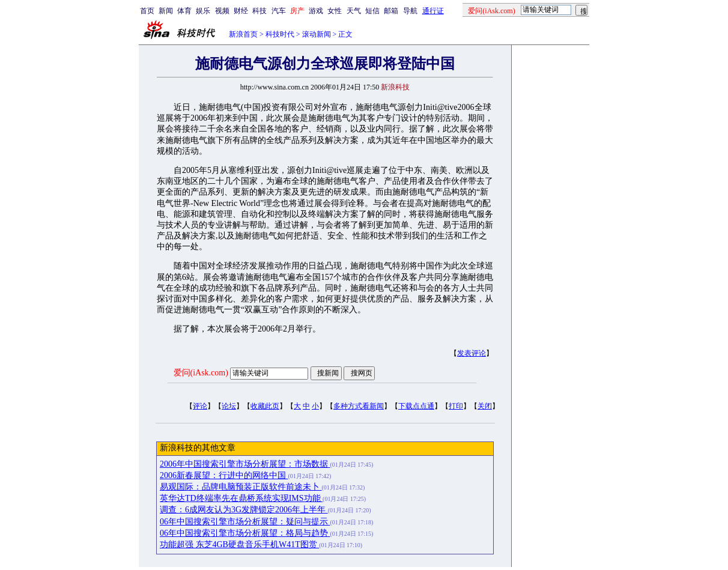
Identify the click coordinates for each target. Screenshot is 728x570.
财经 (241, 11)
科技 (259, 11)
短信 (372, 11)
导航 (410, 11)
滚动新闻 (317, 34)
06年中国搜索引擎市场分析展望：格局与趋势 (245, 533)
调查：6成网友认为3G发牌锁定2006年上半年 (244, 510)
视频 (222, 11)
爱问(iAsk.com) (201, 373)
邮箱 (391, 11)
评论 (200, 406)
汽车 (279, 11)
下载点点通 (416, 406)
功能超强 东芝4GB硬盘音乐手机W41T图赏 (239, 544)
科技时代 (280, 34)
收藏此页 (265, 406)
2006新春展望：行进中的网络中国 (224, 475)
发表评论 (472, 353)
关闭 (485, 406)
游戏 (316, 11)
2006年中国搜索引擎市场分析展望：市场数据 (245, 464)
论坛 (229, 406)
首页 (147, 11)
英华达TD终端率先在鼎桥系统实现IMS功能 (241, 498)
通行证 (433, 11)
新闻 (166, 11)
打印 (456, 406)
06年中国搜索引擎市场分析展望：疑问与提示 (245, 522)
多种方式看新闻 (359, 406)
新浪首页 (243, 34)
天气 (354, 11)
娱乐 (203, 11)
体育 (184, 11)
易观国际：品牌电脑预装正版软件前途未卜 (241, 487)
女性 (335, 11)
